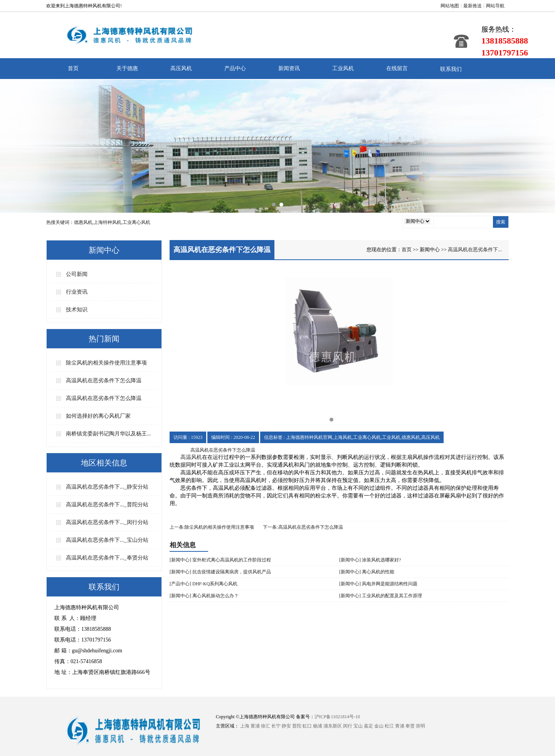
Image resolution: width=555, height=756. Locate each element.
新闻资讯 (289, 68)
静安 (286, 726)
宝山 (358, 726)
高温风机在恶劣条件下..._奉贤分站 (107, 558)
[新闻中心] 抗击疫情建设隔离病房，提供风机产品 (220, 572)
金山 (379, 726)
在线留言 (397, 68)
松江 (389, 726)
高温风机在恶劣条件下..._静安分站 (107, 487)
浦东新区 (333, 726)
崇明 (420, 726)
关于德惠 (127, 68)
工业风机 (343, 68)
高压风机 (181, 68)
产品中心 (235, 68)
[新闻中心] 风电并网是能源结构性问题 (378, 584)
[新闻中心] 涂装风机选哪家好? (370, 560)
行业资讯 (77, 292)
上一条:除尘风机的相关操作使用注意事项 (212, 527)
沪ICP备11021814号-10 (337, 717)
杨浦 (318, 726)
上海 (245, 726)
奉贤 (410, 726)
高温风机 (191, 457)
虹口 (307, 726)
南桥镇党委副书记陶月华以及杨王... (108, 434)
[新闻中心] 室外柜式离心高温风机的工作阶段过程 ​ (221, 560)
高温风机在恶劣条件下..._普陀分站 (107, 505)
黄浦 (255, 726)
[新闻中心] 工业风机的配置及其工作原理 (381, 596)
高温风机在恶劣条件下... (475, 249)
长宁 (276, 726)
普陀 (297, 726)
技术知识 (77, 310)
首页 (73, 68)
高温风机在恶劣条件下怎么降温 (104, 381)
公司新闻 (77, 274)
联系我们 (451, 69)
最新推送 (473, 6)
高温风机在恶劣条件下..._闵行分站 (107, 522)
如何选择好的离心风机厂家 (98, 416)
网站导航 (495, 6)
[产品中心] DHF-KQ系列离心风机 (203, 584)
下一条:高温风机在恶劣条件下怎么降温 (303, 527)
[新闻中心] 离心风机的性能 (367, 572)
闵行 (348, 726)
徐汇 (266, 726)
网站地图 (450, 6)
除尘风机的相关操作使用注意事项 (106, 363)
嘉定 (368, 726)
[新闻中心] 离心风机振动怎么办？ (204, 596)
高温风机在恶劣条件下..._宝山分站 (107, 540)
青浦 (400, 726)
